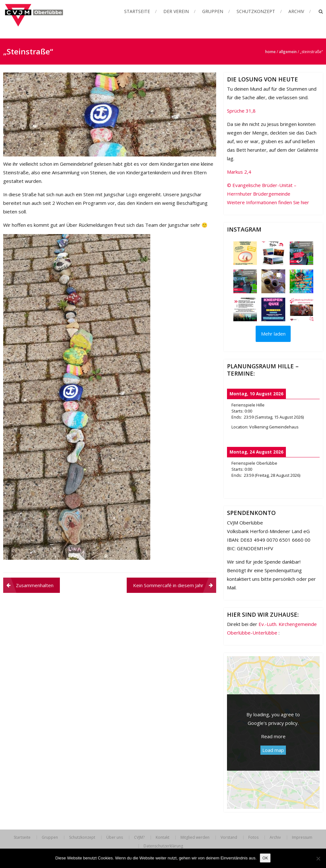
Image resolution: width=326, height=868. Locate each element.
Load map (273, 750)
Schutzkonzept (256, 11)
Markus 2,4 (239, 172)
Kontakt (163, 837)
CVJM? (139, 837)
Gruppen (213, 11)
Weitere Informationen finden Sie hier (268, 202)
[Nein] (318, 858)
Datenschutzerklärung (163, 846)
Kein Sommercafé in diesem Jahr (168, 585)
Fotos (253, 837)
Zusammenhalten (35, 585)
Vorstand (229, 837)
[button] (245, 253)
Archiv (296, 11)
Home (270, 52)
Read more (273, 736)
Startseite (137, 11)
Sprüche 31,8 (241, 111)
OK (265, 858)
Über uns (115, 837)
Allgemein (288, 52)
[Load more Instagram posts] (273, 334)
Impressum (302, 837)
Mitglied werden (195, 837)
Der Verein (176, 11)
